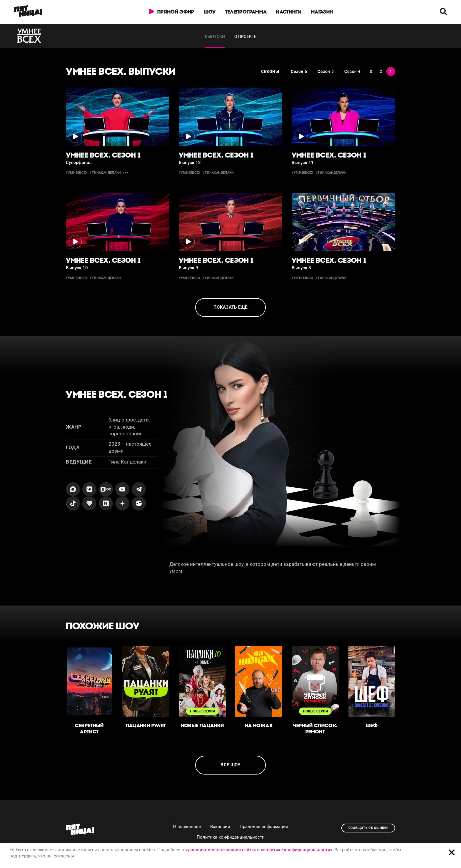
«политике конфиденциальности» (297, 850)
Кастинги (289, 12)
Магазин (322, 12)
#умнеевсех (77, 173)
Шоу (210, 12)
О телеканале (187, 827)
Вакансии (220, 827)
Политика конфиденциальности (231, 837)
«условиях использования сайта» (221, 850)
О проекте (245, 36)
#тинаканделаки (105, 173)
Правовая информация (264, 827)
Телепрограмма (246, 12)
